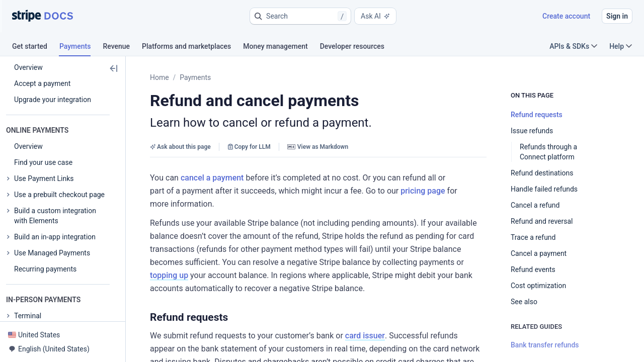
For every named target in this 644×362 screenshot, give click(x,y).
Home (159, 77)
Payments (195, 77)
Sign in (617, 16)
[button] (300, 16)
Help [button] (621, 46)
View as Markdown (318, 147)
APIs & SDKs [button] (573, 46)
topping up (169, 275)
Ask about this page (180, 147)
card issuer (365, 336)
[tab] (36, 48)
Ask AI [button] (375, 16)
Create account (566, 16)
